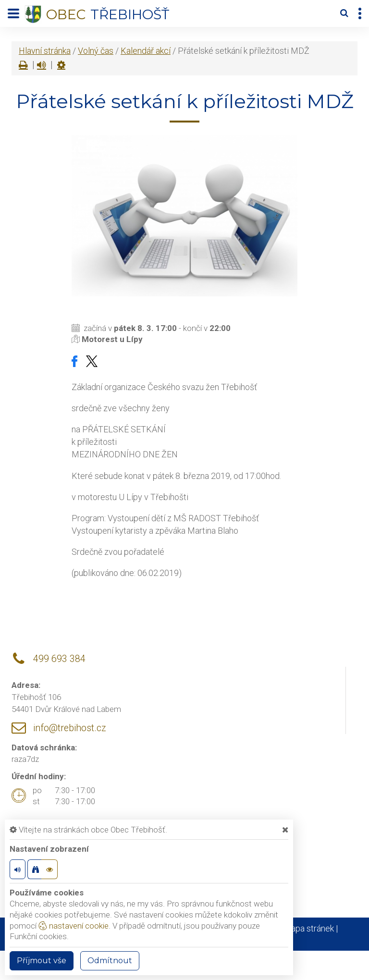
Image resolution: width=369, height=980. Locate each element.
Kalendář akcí (146, 51)
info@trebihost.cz (70, 728)
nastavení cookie (74, 926)
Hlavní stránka (45, 51)
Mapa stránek (309, 928)
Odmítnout (110, 961)
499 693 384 (59, 659)
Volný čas (96, 51)
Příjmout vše (42, 961)
